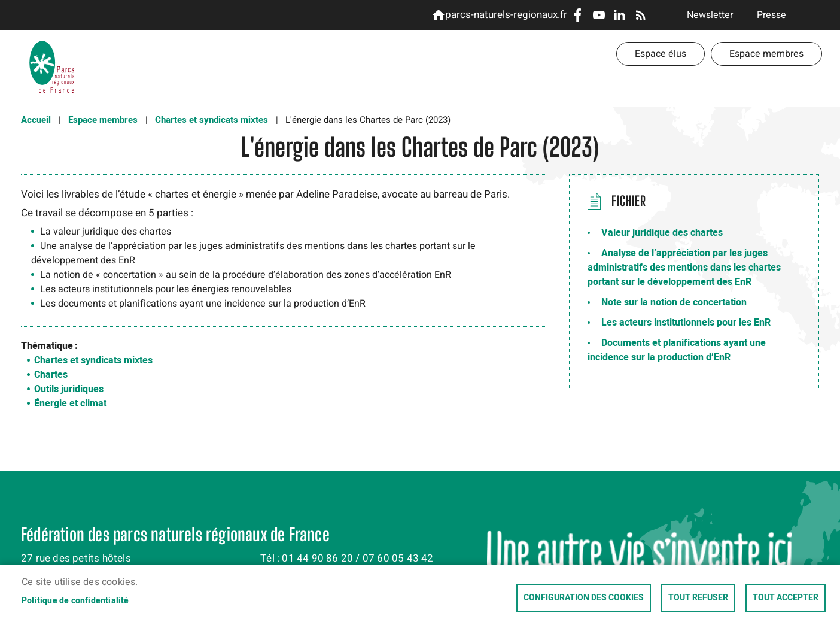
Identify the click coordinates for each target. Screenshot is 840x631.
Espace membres (766, 54)
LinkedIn (620, 15)
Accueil (36, 120)
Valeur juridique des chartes (662, 233)
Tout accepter (786, 598)
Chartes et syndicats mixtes (211, 120)
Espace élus (661, 54)
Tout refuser (698, 598)
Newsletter (710, 15)
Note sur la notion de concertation (674, 302)
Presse (771, 15)
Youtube (599, 15)
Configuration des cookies (584, 598)
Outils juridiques (69, 389)
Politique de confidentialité (75, 601)
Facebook (578, 15)
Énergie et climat (70, 404)
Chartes (51, 375)
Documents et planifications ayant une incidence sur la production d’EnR (677, 350)
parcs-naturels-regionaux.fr (504, 15)
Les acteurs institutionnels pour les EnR (686, 323)
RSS (640, 15)
